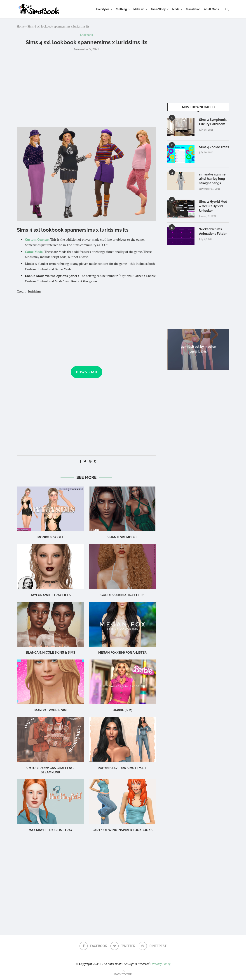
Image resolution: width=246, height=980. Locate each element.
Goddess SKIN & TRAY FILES (122, 595)
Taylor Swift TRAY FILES (50, 595)
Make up (139, 9)
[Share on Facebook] (80, 461)
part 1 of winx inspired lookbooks (122, 830)
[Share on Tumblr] (95, 461)
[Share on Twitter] (85, 461)
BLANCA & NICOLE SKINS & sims (50, 653)
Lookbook (87, 35)
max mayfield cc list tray (50, 830)
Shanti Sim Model (123, 537)
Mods (176, 9)
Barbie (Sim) (123, 710)
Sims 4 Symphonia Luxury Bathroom (213, 122)
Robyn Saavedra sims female (122, 768)
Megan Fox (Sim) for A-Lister (122, 653)
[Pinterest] (153, 946)
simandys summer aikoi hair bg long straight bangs (213, 179)
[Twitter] (123, 946)
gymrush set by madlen (198, 346)
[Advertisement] (87, 89)
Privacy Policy (161, 964)
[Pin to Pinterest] (90, 461)
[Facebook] (93, 946)
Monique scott (51, 537)
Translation (193, 9)
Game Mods (34, 252)
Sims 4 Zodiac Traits (214, 147)
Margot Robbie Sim (51, 710)
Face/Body (158, 9)
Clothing (121, 9)
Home (21, 26)
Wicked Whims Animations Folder (213, 231)
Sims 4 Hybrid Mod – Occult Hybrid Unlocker (213, 206)
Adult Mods (211, 9)
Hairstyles (103, 9)
